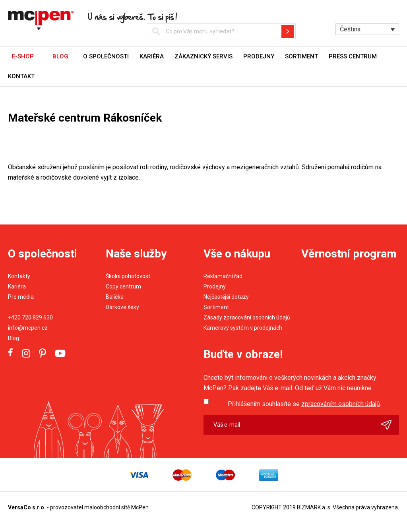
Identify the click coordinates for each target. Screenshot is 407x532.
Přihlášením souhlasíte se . (304, 404)
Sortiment (301, 56)
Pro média (21, 297)
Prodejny (259, 56)
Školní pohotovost (128, 276)
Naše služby (136, 254)
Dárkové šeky (122, 307)
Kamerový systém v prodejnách (243, 328)
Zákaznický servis (203, 56)
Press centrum (353, 56)
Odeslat (390, 425)
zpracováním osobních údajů (341, 404)
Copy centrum (123, 286)
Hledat (288, 31)
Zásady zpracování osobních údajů (247, 317)
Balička (115, 297)
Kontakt (21, 76)
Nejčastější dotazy (226, 297)
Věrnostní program (349, 254)
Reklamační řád (223, 276)
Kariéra (152, 56)
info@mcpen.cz (28, 328)
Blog (14, 338)
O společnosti (106, 56)
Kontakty (19, 276)
